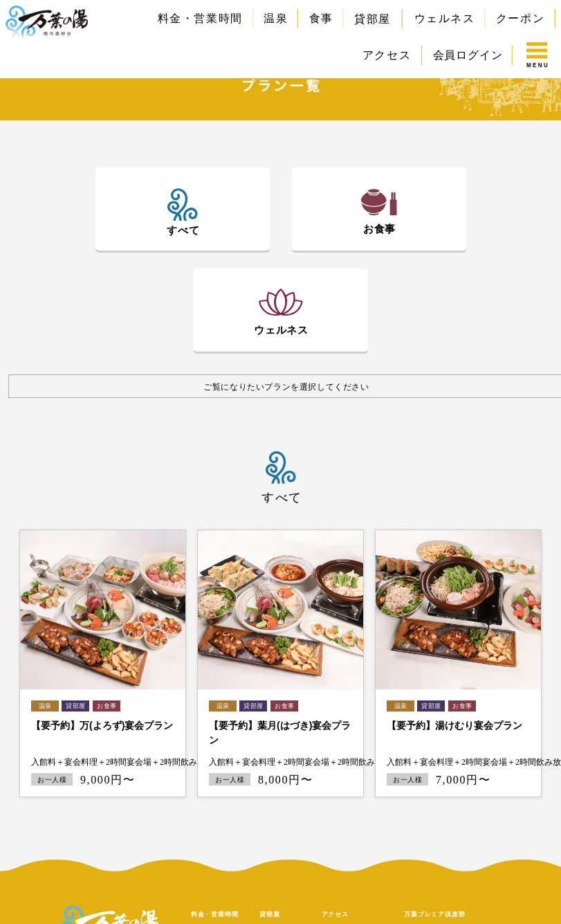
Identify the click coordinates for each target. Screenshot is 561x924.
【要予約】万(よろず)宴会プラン (102, 725)
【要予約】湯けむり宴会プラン (454, 725)
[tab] (183, 212)
